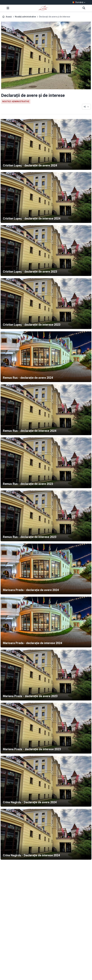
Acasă (9, 17)
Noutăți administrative (25, 17)
